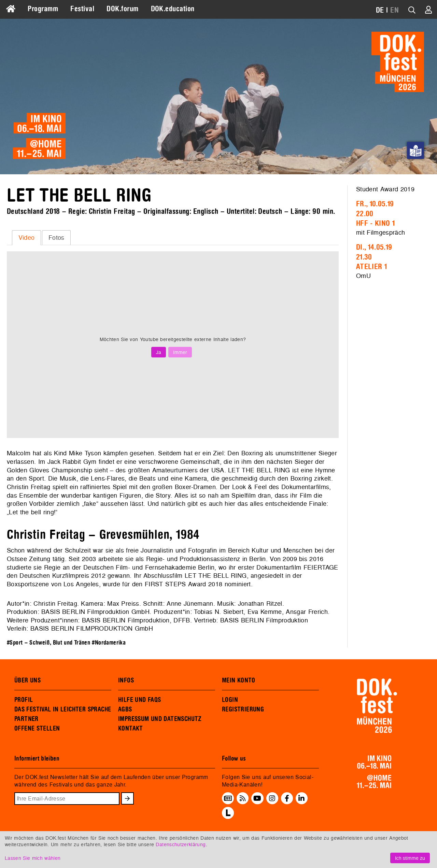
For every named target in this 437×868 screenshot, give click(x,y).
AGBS (125, 709)
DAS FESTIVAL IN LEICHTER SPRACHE (63, 709)
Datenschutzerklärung (181, 844)
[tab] (26, 238)
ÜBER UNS (27, 680)
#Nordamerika (109, 643)
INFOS (126, 680)
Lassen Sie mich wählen (33, 858)
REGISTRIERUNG (243, 709)
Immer (180, 352)
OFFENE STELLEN (37, 729)
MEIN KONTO (239, 680)
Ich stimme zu (410, 858)
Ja (159, 352)
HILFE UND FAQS (139, 700)
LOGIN (230, 700)
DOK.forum (122, 9)
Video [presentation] (27, 238)
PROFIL (24, 700)
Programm (43, 9)
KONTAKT (131, 729)
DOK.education (173, 9)
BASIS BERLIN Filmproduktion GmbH (95, 612)
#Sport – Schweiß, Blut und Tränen (48, 643)
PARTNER (26, 719)
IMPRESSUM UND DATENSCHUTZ (160, 719)
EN (394, 10)
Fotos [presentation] (57, 238)
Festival (82, 9)
